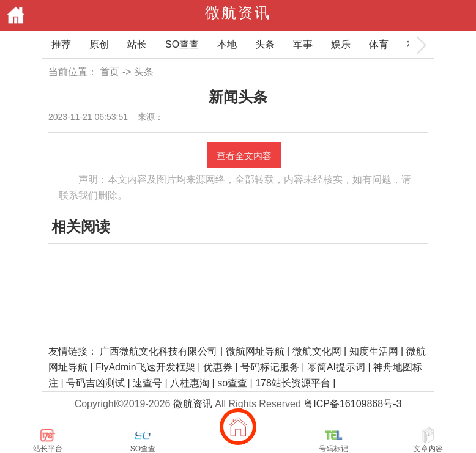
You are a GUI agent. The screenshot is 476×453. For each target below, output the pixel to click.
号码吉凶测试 (95, 383)
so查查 (232, 383)
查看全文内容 (244, 156)
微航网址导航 (255, 351)
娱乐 (341, 44)
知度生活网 (374, 351)
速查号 (147, 383)
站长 (137, 44)
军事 (303, 44)
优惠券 (218, 367)
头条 (265, 44)
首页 (110, 72)
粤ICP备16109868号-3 (352, 404)
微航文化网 (317, 351)
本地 (227, 44)
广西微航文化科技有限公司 (158, 351)
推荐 (61, 44)
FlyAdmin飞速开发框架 (145, 367)
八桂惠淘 (190, 383)
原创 (99, 44)
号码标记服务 (270, 367)
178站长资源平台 (293, 383)
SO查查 (182, 44)
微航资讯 (238, 13)
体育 (379, 44)
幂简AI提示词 (336, 367)
